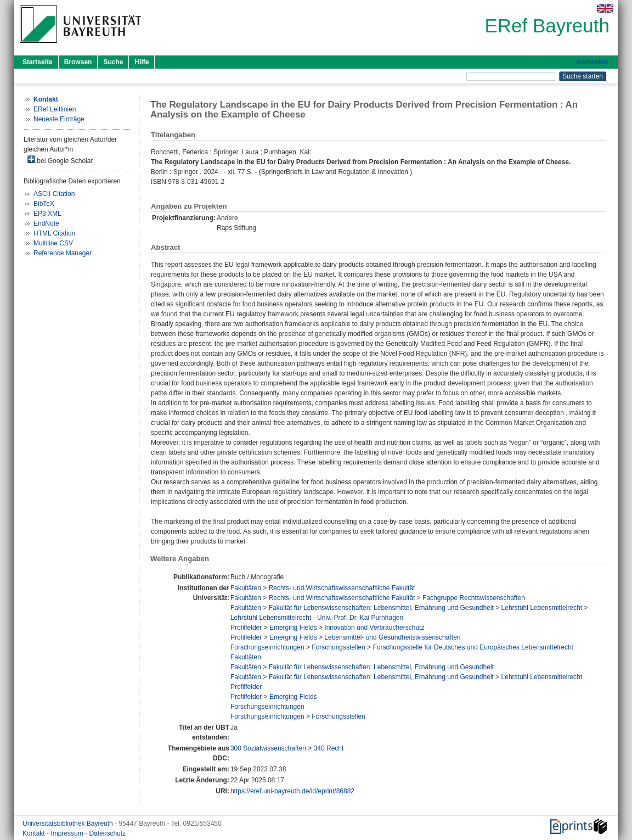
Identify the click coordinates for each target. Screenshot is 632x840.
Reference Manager (63, 253)
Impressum (68, 833)
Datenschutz (107, 833)
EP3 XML (47, 214)
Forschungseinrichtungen (267, 647)
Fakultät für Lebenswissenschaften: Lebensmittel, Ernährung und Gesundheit (381, 608)
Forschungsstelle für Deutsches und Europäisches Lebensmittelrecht (473, 647)
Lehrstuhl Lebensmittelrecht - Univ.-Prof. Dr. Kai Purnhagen (317, 618)
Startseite (38, 62)
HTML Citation (54, 233)
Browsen (78, 62)
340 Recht (329, 748)
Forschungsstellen (338, 647)
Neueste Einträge (59, 119)
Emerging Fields (293, 628)
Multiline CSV (53, 243)
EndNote (46, 223)
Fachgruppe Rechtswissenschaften (474, 598)
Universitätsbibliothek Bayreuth (69, 824)
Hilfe (142, 62)
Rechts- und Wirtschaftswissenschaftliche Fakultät (342, 588)
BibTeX (44, 204)
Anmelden (592, 62)
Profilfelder (246, 628)
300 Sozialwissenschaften (268, 748)
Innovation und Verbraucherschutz (374, 628)
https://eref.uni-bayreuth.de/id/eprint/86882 (292, 791)
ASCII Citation (54, 194)
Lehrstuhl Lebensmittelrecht (542, 608)
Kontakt (35, 833)
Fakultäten (246, 588)
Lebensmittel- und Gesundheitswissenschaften (392, 637)
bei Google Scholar (60, 160)
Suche (113, 62)
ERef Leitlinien (55, 109)
